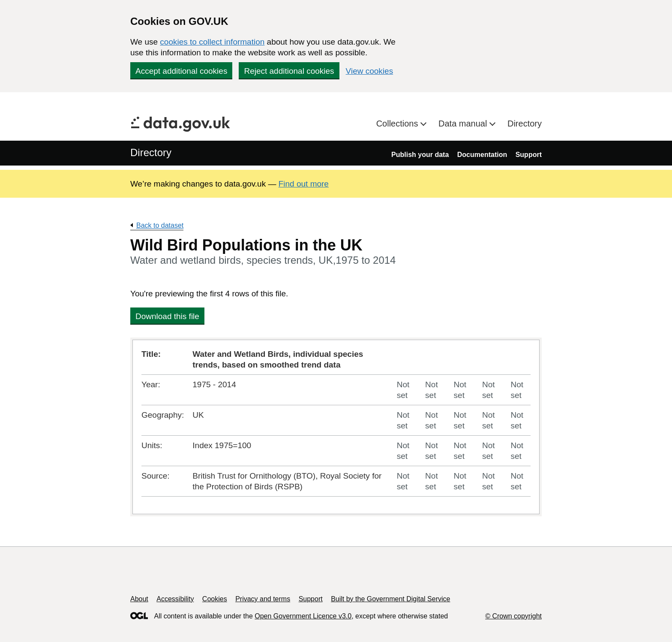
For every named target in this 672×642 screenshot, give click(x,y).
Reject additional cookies (289, 71)
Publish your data (420, 155)
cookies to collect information (212, 42)
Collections (398, 124)
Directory (525, 124)
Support (529, 155)
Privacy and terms (263, 599)
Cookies (215, 599)
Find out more (304, 184)
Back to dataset (160, 225)
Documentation (482, 155)
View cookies (370, 71)
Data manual (464, 124)
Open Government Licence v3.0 (303, 616)
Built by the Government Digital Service (390, 599)
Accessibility (175, 599)
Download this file (167, 316)
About (139, 599)
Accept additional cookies (181, 71)
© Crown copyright (513, 616)
